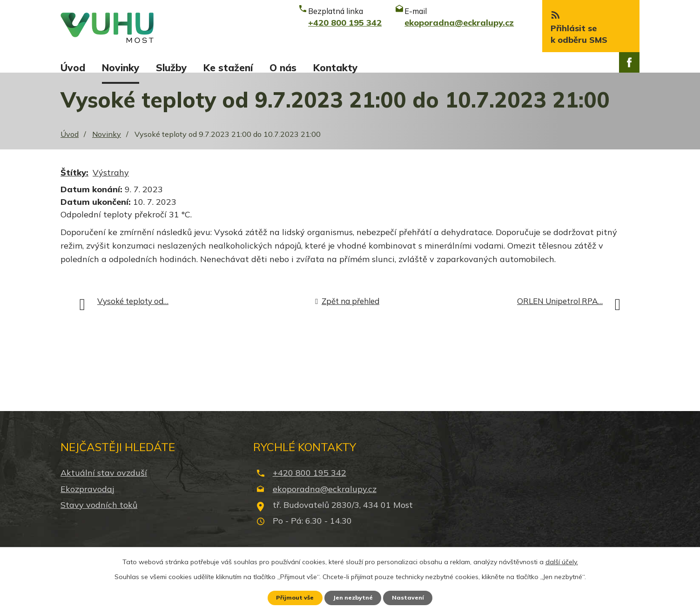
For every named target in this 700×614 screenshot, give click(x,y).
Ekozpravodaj (87, 499)
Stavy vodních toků (99, 515)
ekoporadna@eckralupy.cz (325, 499)
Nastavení (415, 597)
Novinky (121, 67)
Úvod (73, 67)
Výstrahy (111, 183)
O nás (283, 67)
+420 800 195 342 (310, 483)
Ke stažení (228, 67)
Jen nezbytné (354, 597)
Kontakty (335, 67)
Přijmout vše (289, 597)
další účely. (562, 560)
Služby (171, 67)
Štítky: (74, 183)
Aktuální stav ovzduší (104, 483)
